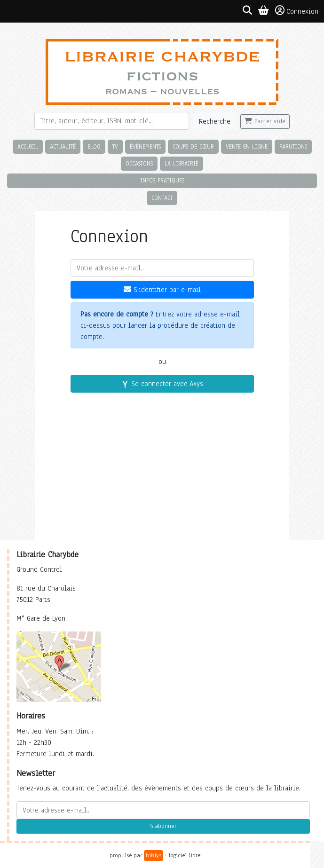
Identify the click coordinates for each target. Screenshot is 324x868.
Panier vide (265, 121)
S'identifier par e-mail (162, 290)
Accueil (28, 146)
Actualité (63, 146)
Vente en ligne (247, 146)
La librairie (182, 163)
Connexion (297, 11)
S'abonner (163, 826)
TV (115, 146)
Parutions (293, 146)
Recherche (215, 121)
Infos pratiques (162, 180)
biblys (154, 855)
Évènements (145, 146)
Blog (94, 146)
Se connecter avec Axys (162, 384)
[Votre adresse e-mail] (162, 268)
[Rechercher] (112, 121)
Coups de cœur (193, 146)
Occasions (139, 163)
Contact (162, 198)
